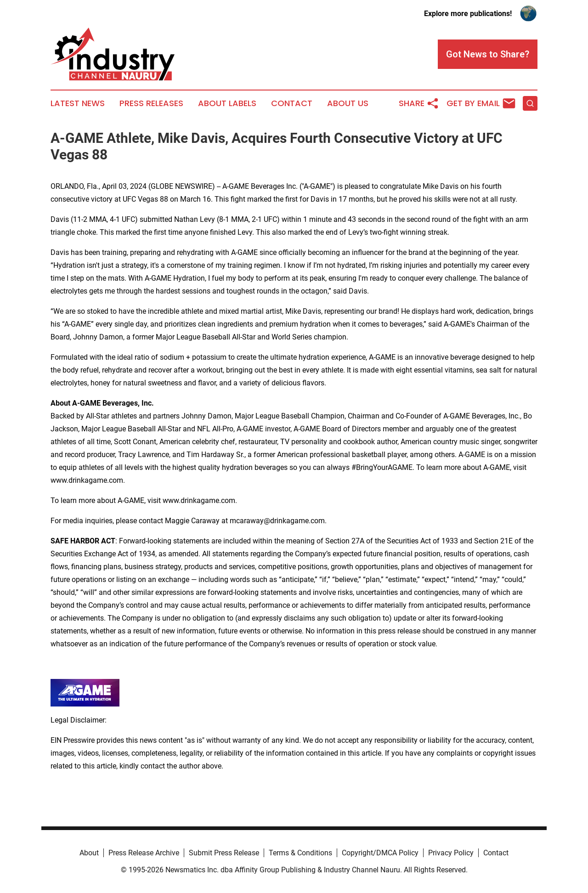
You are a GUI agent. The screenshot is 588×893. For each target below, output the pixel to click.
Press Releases (151, 103)
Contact (292, 103)
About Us (348, 103)
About (89, 853)
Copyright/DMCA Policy (380, 853)
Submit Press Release (224, 853)
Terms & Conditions (300, 853)
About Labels (227, 103)
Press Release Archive (144, 853)
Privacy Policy (451, 853)
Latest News (78, 103)
